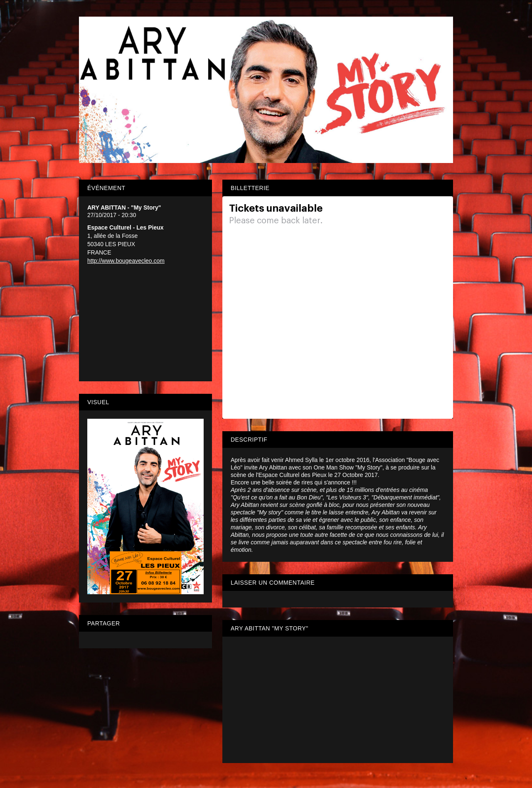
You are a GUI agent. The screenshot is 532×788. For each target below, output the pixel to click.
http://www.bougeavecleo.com (126, 261)
